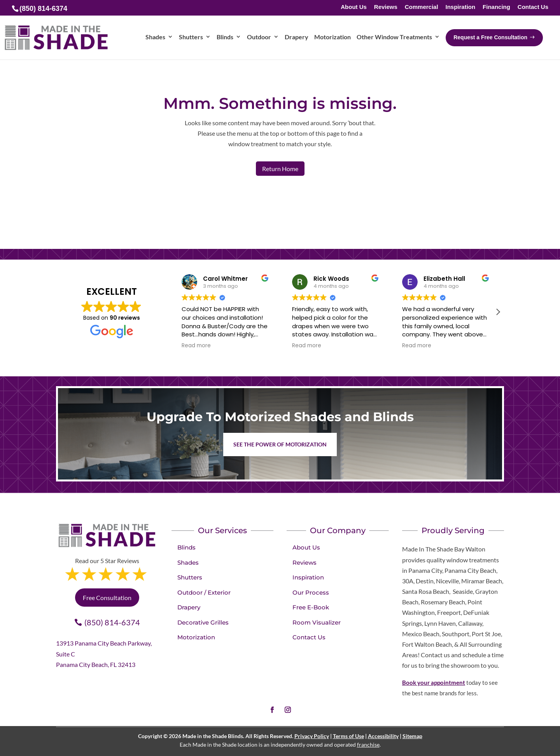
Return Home (280, 169)
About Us (354, 7)
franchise (368, 745)
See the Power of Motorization (280, 444)
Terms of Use (348, 736)
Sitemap (412, 736)
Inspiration (461, 7)
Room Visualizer (317, 622)
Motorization (196, 637)
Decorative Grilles (203, 622)
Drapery (189, 607)
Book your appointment (434, 682)
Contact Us (533, 7)
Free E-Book (311, 607)
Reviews (386, 7)
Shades (188, 563)
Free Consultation (107, 598)
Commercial (422, 7)
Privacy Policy (312, 736)
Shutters (190, 577)
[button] (498, 312)
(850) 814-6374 (112, 622)
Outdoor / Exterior (204, 592)
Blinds (186, 547)
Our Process (311, 592)
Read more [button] (196, 346)
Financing (496, 7)
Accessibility (383, 736)
